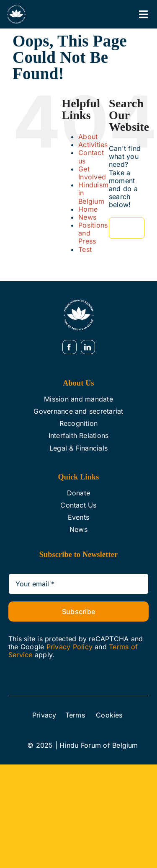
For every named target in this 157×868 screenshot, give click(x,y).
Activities (93, 145)
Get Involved (92, 173)
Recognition (79, 423)
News (87, 217)
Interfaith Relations (79, 435)
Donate (78, 493)
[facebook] (69, 347)
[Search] (119, 228)
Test (85, 249)
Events (78, 517)
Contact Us (78, 505)
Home (88, 209)
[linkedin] (88, 347)
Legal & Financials (78, 448)
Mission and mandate (78, 399)
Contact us (91, 157)
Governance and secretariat (78, 411)
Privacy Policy (69, 647)
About (88, 137)
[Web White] (16, 8)
